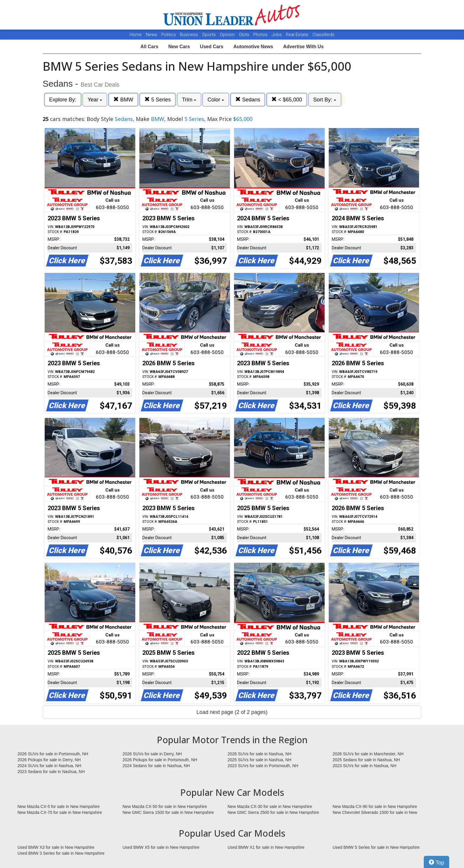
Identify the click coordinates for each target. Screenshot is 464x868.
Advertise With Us (303, 47)
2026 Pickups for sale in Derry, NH (49, 760)
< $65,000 (287, 100)
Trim (189, 100)
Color (216, 100)
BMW (123, 100)
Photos (261, 35)
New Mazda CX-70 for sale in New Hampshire (60, 812)
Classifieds (323, 35)
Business (190, 35)
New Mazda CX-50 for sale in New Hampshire (165, 806)
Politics (169, 35)
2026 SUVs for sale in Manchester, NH (368, 754)
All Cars (149, 47)
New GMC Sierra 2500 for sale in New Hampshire (273, 812)
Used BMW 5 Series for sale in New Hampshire (376, 847)
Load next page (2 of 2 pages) (232, 712)
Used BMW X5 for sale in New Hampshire (161, 847)
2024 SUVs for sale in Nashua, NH (49, 766)
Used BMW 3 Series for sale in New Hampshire (61, 853)
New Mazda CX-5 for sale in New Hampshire (59, 806)
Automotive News (253, 47)
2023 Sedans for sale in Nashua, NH (51, 772)
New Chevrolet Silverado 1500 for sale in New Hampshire (375, 813)
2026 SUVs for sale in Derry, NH (152, 754)
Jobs (277, 35)
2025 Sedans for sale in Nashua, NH (366, 760)
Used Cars (212, 47)
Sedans (248, 100)
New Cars (179, 47)
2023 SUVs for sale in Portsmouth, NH (263, 766)
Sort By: (325, 100)
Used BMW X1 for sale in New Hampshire (266, 847)
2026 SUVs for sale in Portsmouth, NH (53, 754)
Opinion (228, 35)
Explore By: (63, 100)
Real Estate (298, 35)
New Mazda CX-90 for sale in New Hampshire (375, 806)
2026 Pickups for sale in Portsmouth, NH (160, 760)
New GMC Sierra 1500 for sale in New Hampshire (168, 812)
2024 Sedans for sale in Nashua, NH (156, 766)
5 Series (158, 100)
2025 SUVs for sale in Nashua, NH (260, 760)
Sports (210, 35)
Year (95, 100)
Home (136, 35)
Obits (245, 35)
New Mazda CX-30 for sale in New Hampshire (270, 806)
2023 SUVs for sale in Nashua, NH (365, 766)
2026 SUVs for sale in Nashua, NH (260, 754)
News (152, 35)
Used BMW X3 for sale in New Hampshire (56, 847)
